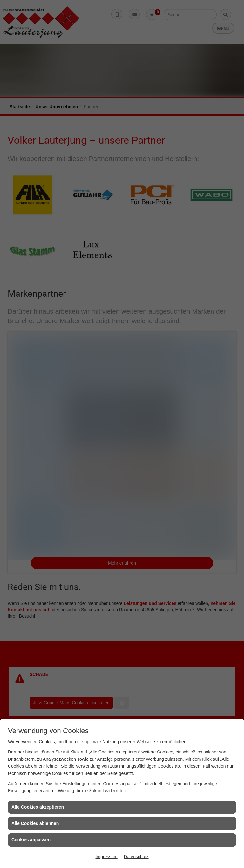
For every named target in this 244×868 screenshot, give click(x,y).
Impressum (106, 857)
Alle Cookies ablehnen (35, 823)
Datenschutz (136, 857)
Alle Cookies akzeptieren (38, 807)
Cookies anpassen (31, 840)
